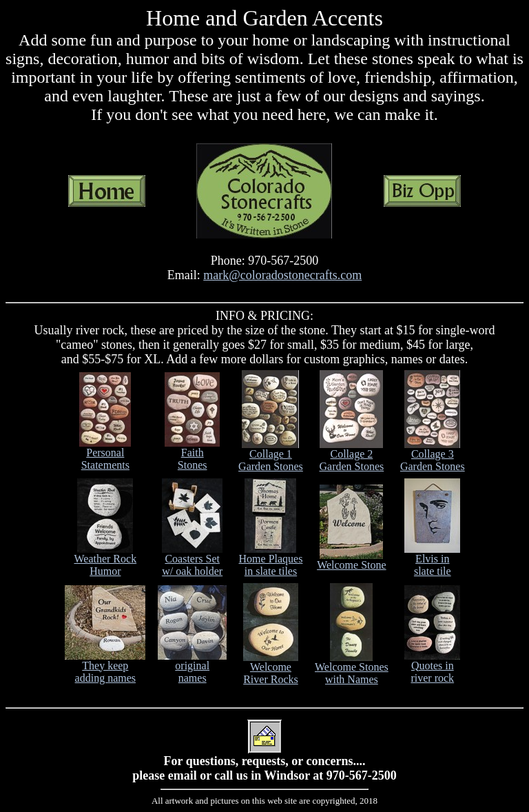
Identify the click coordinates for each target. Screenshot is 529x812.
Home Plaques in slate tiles (271, 560)
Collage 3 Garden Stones (433, 455)
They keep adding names (105, 667)
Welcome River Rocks (271, 668)
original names (192, 667)
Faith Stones (192, 454)
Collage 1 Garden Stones (271, 455)
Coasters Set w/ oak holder (192, 560)
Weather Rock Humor (105, 560)
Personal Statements (105, 454)
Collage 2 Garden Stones (351, 455)
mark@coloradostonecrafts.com (282, 275)
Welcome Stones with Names (352, 668)
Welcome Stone (351, 560)
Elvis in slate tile (432, 560)
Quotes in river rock (432, 667)
